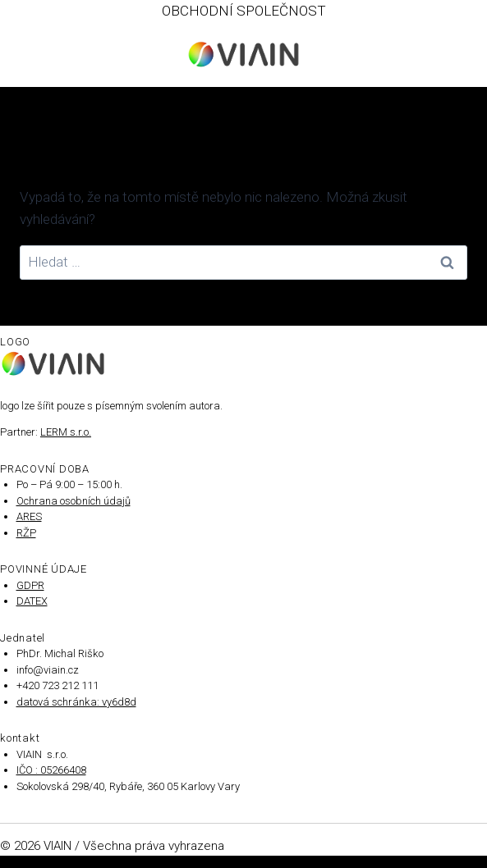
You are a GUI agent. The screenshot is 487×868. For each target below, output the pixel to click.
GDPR (30, 585)
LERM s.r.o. (66, 432)
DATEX (32, 601)
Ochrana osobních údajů (74, 501)
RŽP (26, 533)
